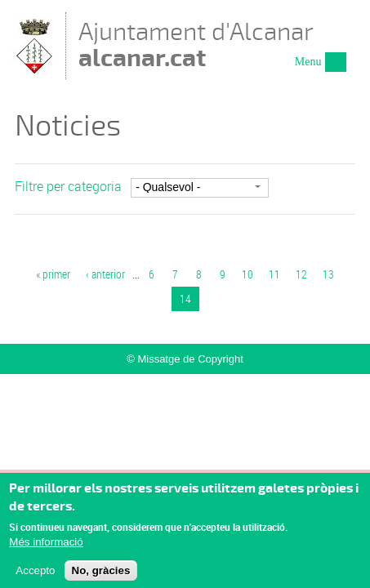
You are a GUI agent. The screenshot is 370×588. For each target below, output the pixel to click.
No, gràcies (101, 575)
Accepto (35, 575)
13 (328, 274)
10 (247, 274)
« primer (53, 274)
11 (274, 274)
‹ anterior (105, 274)
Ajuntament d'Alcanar (196, 45)
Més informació (46, 547)
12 (301, 274)
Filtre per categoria (68, 186)
